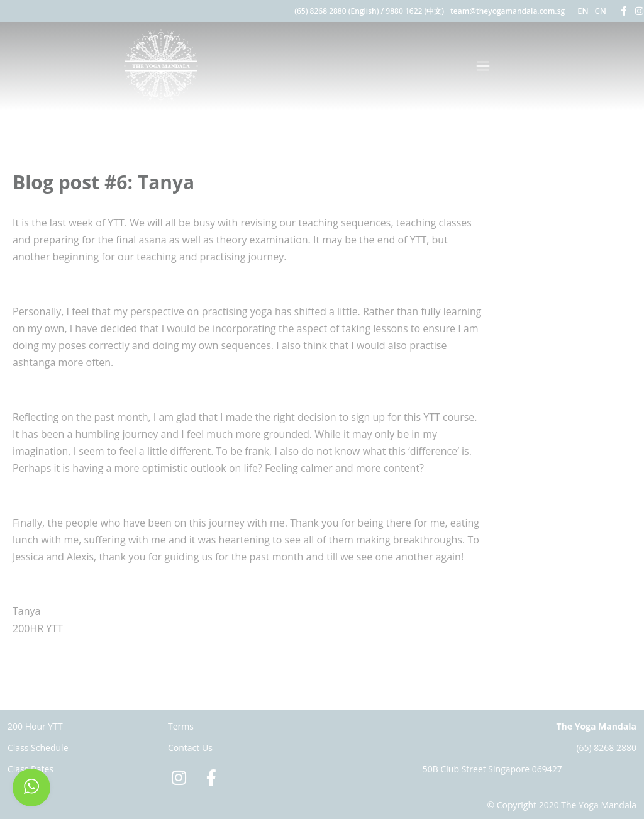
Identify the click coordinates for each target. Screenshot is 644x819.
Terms (181, 726)
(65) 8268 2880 (606, 748)
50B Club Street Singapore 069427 (492, 769)
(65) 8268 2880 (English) (336, 11)
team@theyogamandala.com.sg (508, 11)
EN (583, 11)
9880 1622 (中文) (415, 11)
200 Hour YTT (35, 726)
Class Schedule (38, 748)
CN (601, 11)
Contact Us (190, 748)
